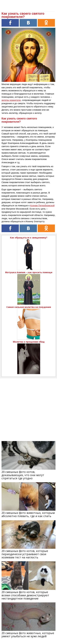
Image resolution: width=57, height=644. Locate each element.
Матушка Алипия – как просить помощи (29, 272)
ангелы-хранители (11, 100)
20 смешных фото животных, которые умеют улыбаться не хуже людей (28, 635)
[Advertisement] (28, 407)
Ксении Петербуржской (42, 205)
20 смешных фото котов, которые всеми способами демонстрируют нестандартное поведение (25, 595)
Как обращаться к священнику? (29, 238)
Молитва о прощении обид (29, 342)
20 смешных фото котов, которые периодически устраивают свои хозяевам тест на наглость (25, 554)
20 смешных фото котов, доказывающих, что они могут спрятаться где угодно (23, 475)
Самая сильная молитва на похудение (29, 307)
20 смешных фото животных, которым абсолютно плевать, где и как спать (28, 514)
